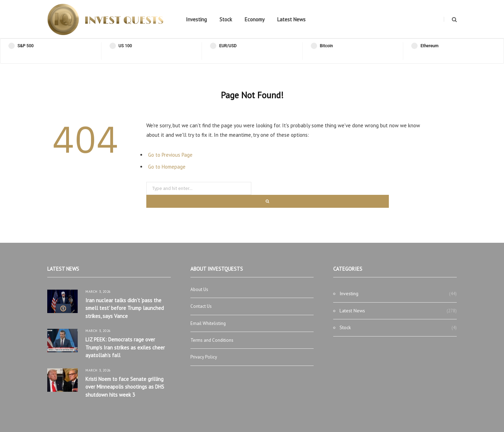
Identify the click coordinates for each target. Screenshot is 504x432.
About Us (199, 289)
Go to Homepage (167, 167)
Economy (255, 19)
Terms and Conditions (212, 340)
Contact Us (201, 306)
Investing (196, 19)
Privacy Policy (204, 357)
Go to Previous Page (170, 155)
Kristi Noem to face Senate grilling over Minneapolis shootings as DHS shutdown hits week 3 (125, 387)
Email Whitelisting (208, 323)
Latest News (291, 19)
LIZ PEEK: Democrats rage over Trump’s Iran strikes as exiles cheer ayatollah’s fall (125, 347)
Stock (226, 19)
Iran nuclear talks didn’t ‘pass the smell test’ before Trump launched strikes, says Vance (125, 308)
